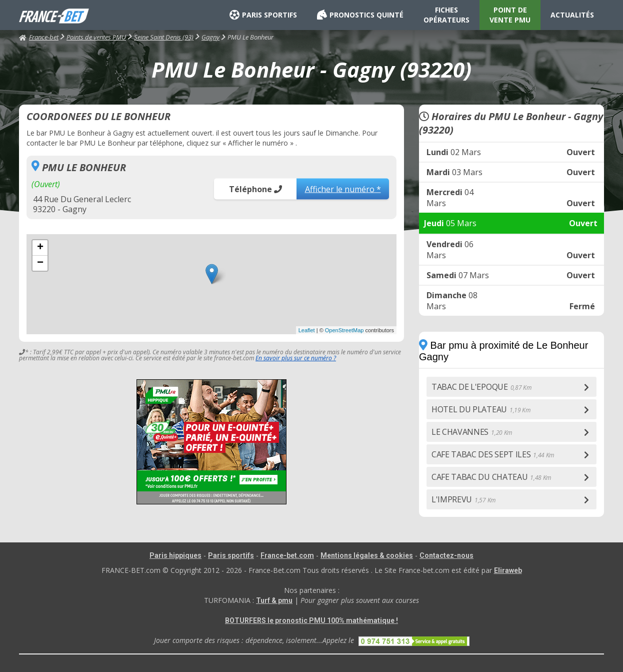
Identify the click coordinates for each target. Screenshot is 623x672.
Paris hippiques (175, 555)
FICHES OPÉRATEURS (446, 15)
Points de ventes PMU (96, 37)
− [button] (40, 263)
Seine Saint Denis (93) (164, 37)
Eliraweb (508, 570)
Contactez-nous (446, 555)
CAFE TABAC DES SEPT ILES (493, 454)
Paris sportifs (231, 555)
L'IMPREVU (463, 499)
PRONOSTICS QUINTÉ (360, 15)
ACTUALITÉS (572, 15)
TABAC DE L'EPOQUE (481, 387)
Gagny (210, 37)
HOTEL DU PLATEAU (481, 409)
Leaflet (307, 330)
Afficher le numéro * (343, 189)
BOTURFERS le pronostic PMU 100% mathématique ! (311, 620)
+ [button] (40, 248)
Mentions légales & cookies (367, 555)
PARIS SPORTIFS (263, 15)
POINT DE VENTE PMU (510, 15)
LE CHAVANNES (472, 432)
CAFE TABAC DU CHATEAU (491, 477)
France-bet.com (287, 555)
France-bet (39, 37)
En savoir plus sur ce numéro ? (296, 358)
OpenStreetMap (344, 330)
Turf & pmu (274, 600)
